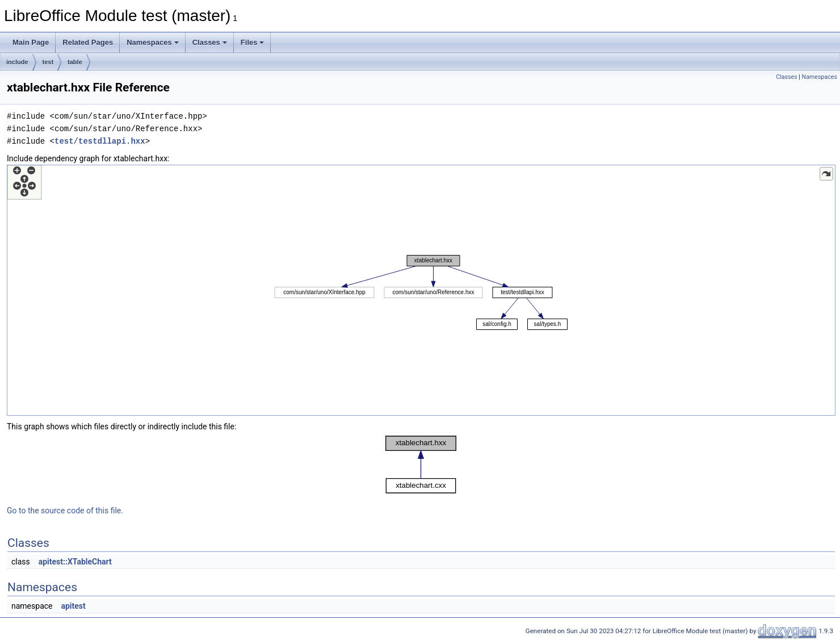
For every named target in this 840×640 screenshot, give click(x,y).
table (75, 62)
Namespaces (153, 42)
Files (253, 42)
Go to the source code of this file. (65, 511)
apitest (73, 606)
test (48, 62)
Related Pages (88, 42)
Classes (210, 42)
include (17, 62)
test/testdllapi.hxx (100, 141)
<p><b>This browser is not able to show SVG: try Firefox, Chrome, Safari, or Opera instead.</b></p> (421, 290)
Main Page (31, 42)
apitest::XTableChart (75, 562)
